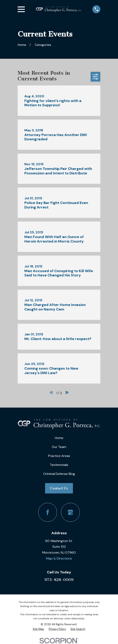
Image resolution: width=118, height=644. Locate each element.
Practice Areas (59, 456)
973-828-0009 (59, 580)
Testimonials (59, 465)
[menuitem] (38, 629)
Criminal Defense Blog (59, 474)
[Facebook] (48, 512)
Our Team (59, 447)
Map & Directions (59, 558)
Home (59, 438)
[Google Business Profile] (70, 512)
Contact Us (59, 488)
